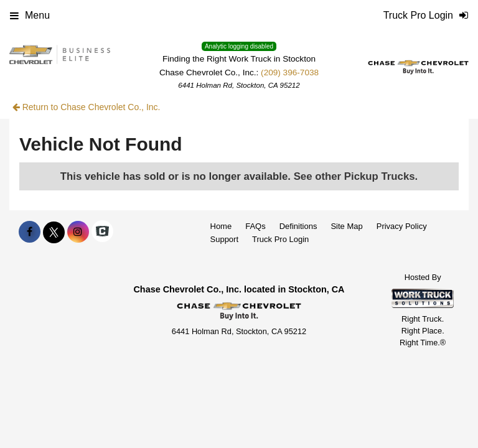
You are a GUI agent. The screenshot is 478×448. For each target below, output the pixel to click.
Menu (30, 15)
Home (221, 226)
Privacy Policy (402, 226)
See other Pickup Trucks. (356, 176)
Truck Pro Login (280, 239)
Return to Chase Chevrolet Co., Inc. (87, 107)
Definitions (298, 226)
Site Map (346, 226)
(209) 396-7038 (290, 72)
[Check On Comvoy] (102, 232)
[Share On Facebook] (30, 232)
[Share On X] (54, 232)
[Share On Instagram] (78, 232)
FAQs (255, 226)
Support (225, 239)
